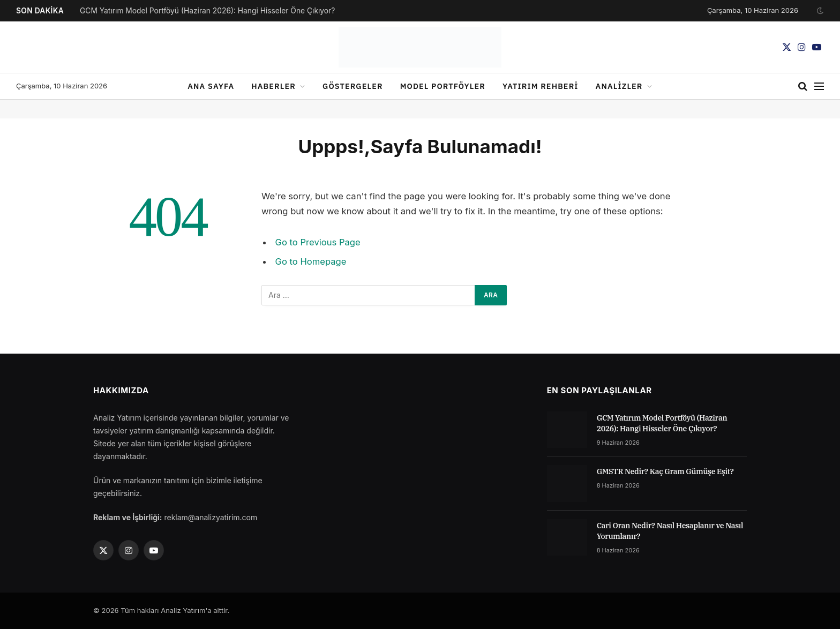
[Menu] (819, 87)
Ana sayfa (211, 86)
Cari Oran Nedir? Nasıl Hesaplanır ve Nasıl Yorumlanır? (670, 531)
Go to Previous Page (318, 242)
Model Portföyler (443, 86)
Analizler (619, 86)
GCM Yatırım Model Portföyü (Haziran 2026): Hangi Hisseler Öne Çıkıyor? (207, 11)
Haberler (273, 86)
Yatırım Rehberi (541, 86)
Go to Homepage (311, 261)
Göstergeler (353, 86)
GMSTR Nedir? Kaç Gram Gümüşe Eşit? (665, 471)
